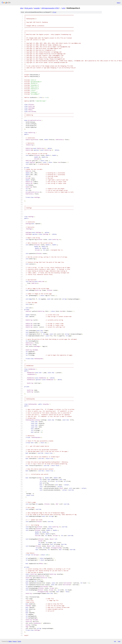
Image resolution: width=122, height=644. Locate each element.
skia (22, 8)
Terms (19, 641)
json (119, 641)
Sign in (119, 3)
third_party (28, 8)
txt (115, 641)
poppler (37, 8)
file (54, 12)
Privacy (15, 641)
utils (63, 8)
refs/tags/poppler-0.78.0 (50, 8)
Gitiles (10, 641)
